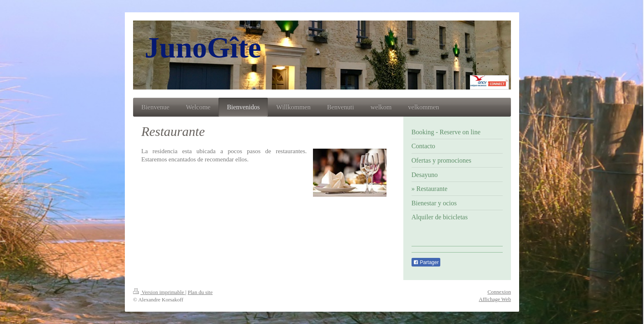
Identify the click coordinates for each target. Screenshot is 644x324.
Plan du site (200, 292)
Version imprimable (159, 292)
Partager (426, 262)
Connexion (499, 292)
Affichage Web (495, 299)
